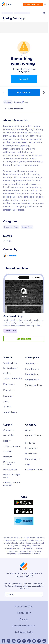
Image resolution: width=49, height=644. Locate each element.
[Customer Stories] (34, 470)
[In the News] (31, 448)
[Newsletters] (31, 453)
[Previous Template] (4, 92)
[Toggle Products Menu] (9, 390)
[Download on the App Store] (24, 511)
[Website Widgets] (34, 385)
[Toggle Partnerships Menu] (33, 459)
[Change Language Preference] (24, 594)
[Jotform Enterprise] (13, 378)
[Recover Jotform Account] (13, 484)
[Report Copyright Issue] (13, 476)
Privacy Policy (24, 613)
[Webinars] (8, 451)
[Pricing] (7, 373)
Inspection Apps (11, 227)
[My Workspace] (11, 368)
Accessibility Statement (24, 626)
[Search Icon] (44, 13)
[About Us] (30, 430)
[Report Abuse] (10, 470)
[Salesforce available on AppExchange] (24, 521)
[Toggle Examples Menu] (9, 384)
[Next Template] (44, 92)
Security (24, 619)
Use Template (24, 92)
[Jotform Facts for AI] (35, 437)
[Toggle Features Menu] (9, 396)
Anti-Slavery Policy (24, 632)
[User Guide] (9, 435)
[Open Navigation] (45, 4)
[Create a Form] (10, 363)
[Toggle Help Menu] (7, 441)
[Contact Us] (9, 430)
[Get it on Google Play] (24, 503)
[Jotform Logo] (4, 4)
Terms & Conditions (24, 606)
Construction (11, 331)
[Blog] (27, 464)
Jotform (13, 256)
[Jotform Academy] (12, 446)
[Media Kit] (30, 443)
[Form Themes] (32, 369)
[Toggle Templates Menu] (32, 363)
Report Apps (28, 227)
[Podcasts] (8, 457)
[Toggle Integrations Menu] (32, 380)
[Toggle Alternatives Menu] (11, 412)
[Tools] (6, 401)
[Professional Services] (13, 463)
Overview (8, 102)
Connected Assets (21, 102)
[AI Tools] (7, 407)
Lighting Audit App (13, 18)
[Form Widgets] (32, 374)
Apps (10, 4)
